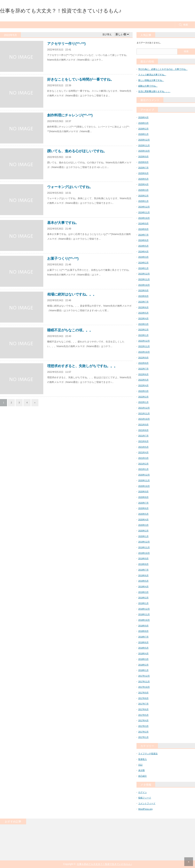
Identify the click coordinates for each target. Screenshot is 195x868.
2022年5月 (143, 380)
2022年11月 (144, 346)
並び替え (107, 34)
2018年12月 (144, 609)
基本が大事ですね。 (63, 223)
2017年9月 (143, 693)
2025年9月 (143, 157)
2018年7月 (143, 637)
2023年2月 (143, 330)
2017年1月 (143, 737)
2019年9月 (143, 558)
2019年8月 (143, 564)
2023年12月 (144, 274)
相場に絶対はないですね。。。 (72, 294)
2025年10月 (144, 151)
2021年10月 (144, 419)
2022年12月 (144, 341)
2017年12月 (144, 676)
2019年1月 (143, 603)
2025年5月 (143, 179)
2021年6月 (143, 441)
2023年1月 (143, 335)
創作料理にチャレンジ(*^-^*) (70, 115)
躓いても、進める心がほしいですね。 (77, 151)
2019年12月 (144, 542)
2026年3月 (143, 123)
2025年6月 (143, 173)
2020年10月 (144, 486)
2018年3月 (143, 659)
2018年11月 (144, 614)
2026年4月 (143, 117)
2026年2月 (143, 129)
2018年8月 (143, 631)
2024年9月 (143, 223)
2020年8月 (143, 497)
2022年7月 (143, 369)
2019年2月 (143, 598)
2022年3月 (143, 391)
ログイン (143, 792)
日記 (140, 765)
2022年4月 (143, 385)
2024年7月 (143, 235)
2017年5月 (143, 715)
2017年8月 (143, 698)
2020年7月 (143, 503)
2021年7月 (143, 436)
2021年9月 (143, 425)
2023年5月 (143, 313)
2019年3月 (143, 592)
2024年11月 (144, 212)
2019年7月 (143, 570)
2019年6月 (143, 575)
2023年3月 (143, 324)
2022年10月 (144, 352)
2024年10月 (144, 218)
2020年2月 (143, 531)
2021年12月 (144, 408)
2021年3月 (143, 458)
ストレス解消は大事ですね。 (152, 75)
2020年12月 (144, 475)
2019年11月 (144, 547)
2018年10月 (144, 620)
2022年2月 (143, 397)
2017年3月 (143, 726)
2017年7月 (143, 704)
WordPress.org (145, 809)
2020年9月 (143, 492)
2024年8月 (143, 229)
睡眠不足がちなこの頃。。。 (70, 330)
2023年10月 (144, 285)
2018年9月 (143, 626)
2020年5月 (143, 514)
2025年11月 (144, 145)
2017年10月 (144, 687)
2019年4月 (143, 587)
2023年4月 (143, 318)
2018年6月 (143, 642)
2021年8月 (143, 430)
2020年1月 (143, 536)
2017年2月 (143, 732)
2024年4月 (143, 252)
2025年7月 (143, 168)
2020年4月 (143, 520)
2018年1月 (143, 670)
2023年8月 (143, 296)
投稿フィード (145, 798)
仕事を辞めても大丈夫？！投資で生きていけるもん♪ (61, 11)
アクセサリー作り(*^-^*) (66, 44)
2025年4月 (143, 184)
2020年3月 (143, 525)
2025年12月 (144, 140)
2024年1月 (143, 268)
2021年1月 (143, 469)
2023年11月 (144, 279)
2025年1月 (143, 201)
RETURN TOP (189, 862)
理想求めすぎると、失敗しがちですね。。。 (82, 366)
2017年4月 (143, 720)
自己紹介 (143, 776)
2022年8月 (143, 363)
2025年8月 (143, 162)
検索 (186, 25)
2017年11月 (144, 682)
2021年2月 (143, 464)
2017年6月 (143, 709)
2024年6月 (143, 240)
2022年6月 (143, 374)
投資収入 (143, 759)
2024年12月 (144, 207)
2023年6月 (143, 307)
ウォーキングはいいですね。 (70, 187)
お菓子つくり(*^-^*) (63, 259)
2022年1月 (143, 402)
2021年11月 (144, 413)
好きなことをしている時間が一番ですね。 (81, 79)
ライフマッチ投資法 (148, 754)
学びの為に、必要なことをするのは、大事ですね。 (163, 69)
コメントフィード (147, 803)
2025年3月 (143, 190)
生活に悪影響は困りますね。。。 (154, 91)
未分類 (141, 770)
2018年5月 (143, 648)
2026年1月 (143, 134)
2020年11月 (144, 480)
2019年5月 (143, 581)
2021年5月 (143, 447)
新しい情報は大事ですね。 (151, 80)
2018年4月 (143, 653)
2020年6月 (143, 508)
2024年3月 (143, 257)
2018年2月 (143, 665)
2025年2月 (143, 196)
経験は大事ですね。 (148, 86)
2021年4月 (143, 452)
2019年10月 (144, 553)
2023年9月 (143, 290)
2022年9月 (143, 358)
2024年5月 (143, 246)
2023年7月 (143, 302)
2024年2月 (143, 263)
